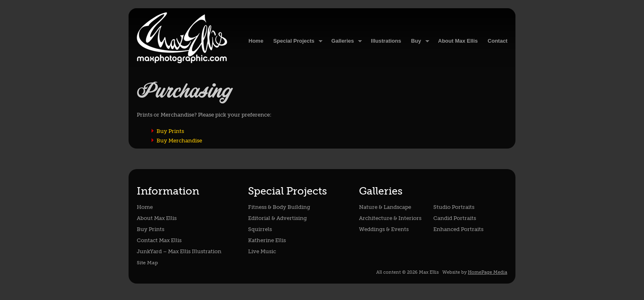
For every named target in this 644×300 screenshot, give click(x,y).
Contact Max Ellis (159, 240)
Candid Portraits (455, 218)
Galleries (344, 41)
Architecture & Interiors (390, 218)
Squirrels (260, 229)
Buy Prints (170, 131)
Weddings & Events (384, 229)
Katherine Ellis (267, 240)
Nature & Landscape (385, 207)
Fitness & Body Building (279, 207)
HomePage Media (488, 272)
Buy (418, 41)
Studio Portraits (454, 207)
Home (145, 207)
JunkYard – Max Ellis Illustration (179, 251)
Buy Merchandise (179, 141)
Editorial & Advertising (277, 218)
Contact (497, 41)
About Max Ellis (458, 41)
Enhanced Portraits (458, 229)
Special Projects (295, 41)
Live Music (262, 251)
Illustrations (386, 41)
